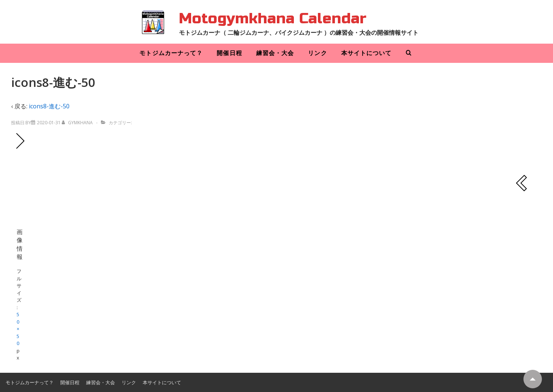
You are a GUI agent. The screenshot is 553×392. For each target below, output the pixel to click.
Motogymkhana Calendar (273, 18)
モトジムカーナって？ (171, 53)
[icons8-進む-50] (49, 123)
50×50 (18, 329)
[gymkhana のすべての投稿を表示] (78, 123)
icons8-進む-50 (49, 106)
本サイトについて (367, 53)
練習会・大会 (275, 53)
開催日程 (229, 53)
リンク (317, 53)
